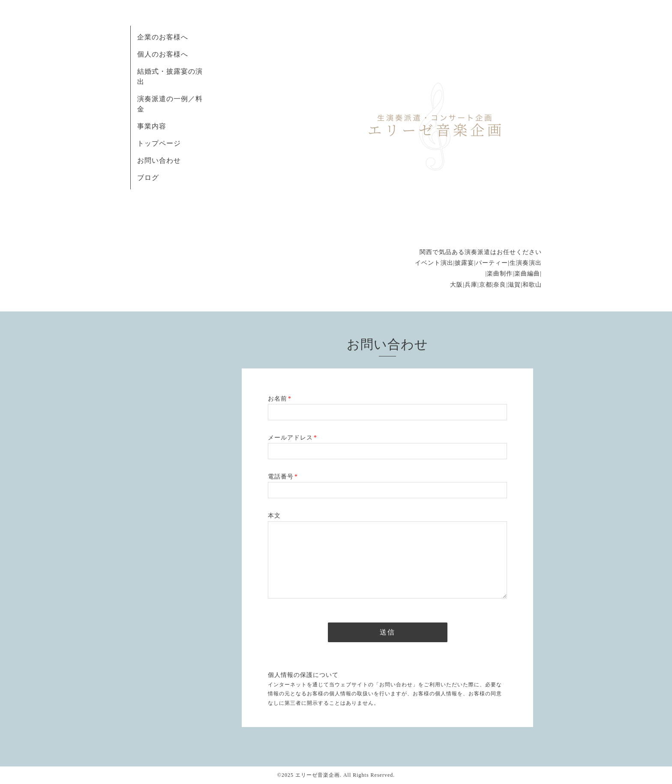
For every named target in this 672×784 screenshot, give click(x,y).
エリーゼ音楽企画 (318, 775)
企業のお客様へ (163, 37)
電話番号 (283, 477)
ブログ (148, 178)
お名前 (280, 399)
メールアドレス (292, 438)
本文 (274, 516)
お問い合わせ (159, 160)
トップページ (159, 143)
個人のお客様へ (163, 54)
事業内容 (152, 126)
